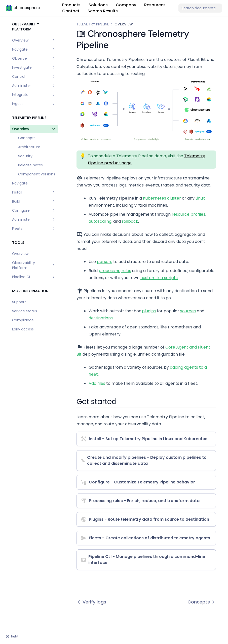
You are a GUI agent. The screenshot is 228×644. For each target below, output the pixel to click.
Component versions (37, 174)
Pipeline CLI (34, 277)
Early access (23, 329)
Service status (25, 311)
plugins (149, 311)
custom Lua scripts (159, 278)
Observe (34, 58)
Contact (71, 11)
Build (34, 201)
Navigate (34, 49)
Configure (34, 210)
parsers (105, 262)
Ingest (34, 104)
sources (188, 311)
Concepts (27, 138)
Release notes (30, 165)
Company (126, 5)
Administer (34, 86)
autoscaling (100, 221)
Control (34, 77)
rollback (130, 221)
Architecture (29, 147)
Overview (34, 40)
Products (71, 5)
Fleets (34, 229)
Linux (200, 198)
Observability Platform (34, 265)
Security (25, 156)
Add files (97, 383)
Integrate (34, 95)
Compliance (23, 320)
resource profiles (188, 214)
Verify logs (91, 602)
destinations (101, 318)
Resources (155, 5)
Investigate (34, 67)
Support (19, 302)
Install (34, 192)
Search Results (103, 11)
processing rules (115, 271)
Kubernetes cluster (162, 198)
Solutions (98, 5)
